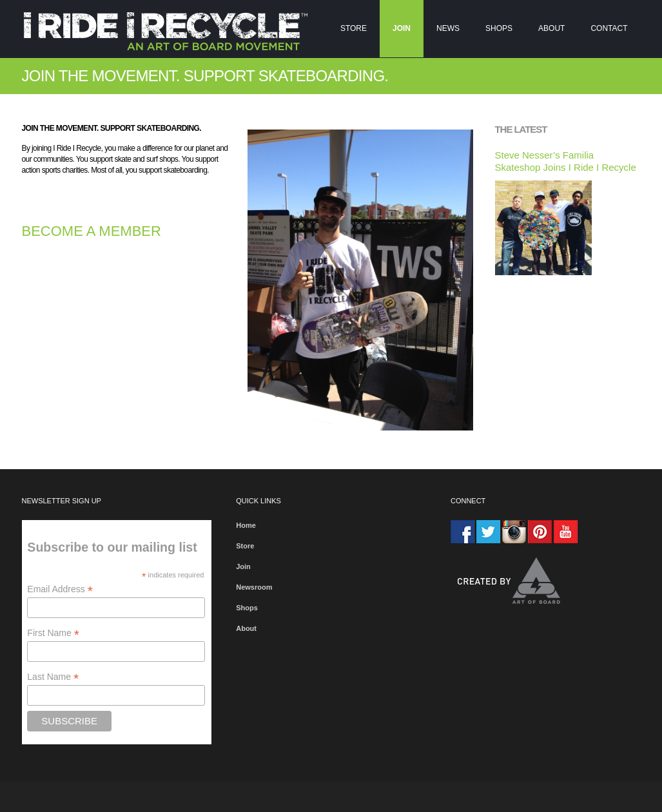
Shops (499, 28)
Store (354, 28)
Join (402, 28)
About (551, 28)
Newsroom (254, 587)
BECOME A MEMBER (92, 231)
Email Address (60, 589)
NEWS (448, 28)
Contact (609, 28)
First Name (53, 633)
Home (246, 525)
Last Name (53, 677)
